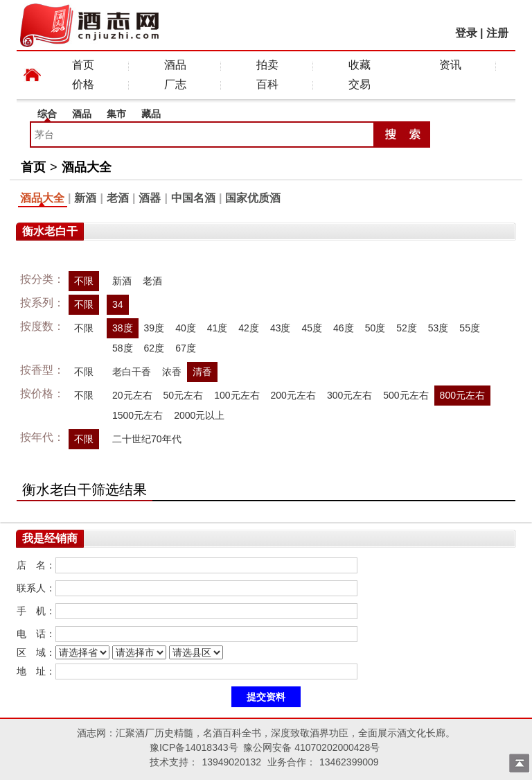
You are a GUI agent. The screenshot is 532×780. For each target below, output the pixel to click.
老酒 (118, 198)
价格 (83, 84)
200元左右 (293, 395)
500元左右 (406, 395)
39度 (154, 328)
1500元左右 (138, 415)
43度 (281, 328)
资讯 (450, 65)
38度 (123, 328)
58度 (123, 348)
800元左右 (462, 395)
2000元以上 (199, 415)
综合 (47, 114)
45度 (312, 328)
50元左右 (184, 395)
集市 (116, 114)
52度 (407, 328)
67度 (186, 348)
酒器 (150, 198)
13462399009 (349, 762)
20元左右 (132, 395)
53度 (438, 328)
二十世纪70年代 (147, 439)
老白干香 (132, 372)
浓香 (172, 372)
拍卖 (267, 65)
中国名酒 (193, 198)
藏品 (151, 114)
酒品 (175, 65)
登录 (466, 33)
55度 (470, 328)
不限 (84, 281)
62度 (154, 348)
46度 (344, 328)
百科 (267, 84)
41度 (218, 328)
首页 (83, 65)
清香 (202, 372)
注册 (497, 33)
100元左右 (237, 395)
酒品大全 (87, 167)
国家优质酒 (253, 198)
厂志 (175, 84)
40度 (186, 328)
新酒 (85, 198)
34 (118, 304)
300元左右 (349, 395)
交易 (360, 84)
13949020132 (231, 762)
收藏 (360, 65)
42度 (249, 328)
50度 (375, 328)
